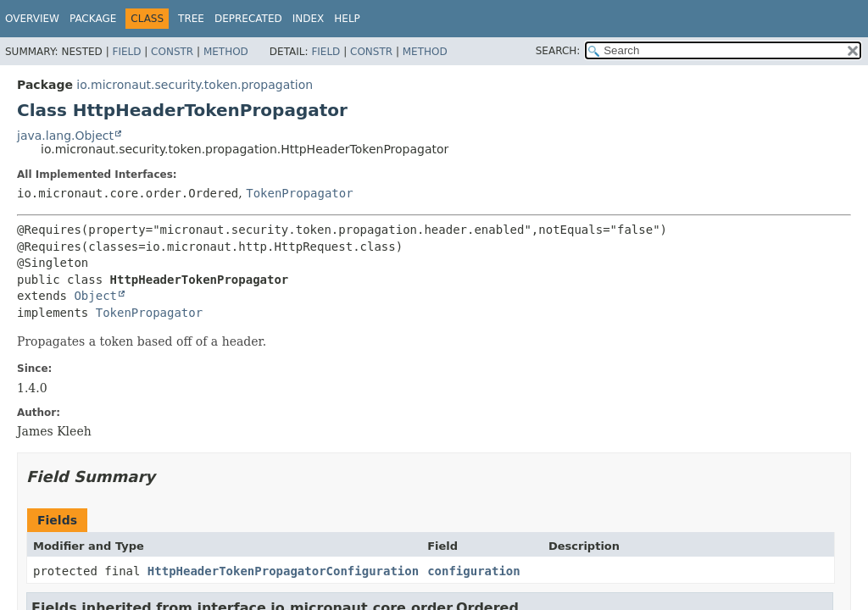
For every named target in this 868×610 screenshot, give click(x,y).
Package (93, 19)
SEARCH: (558, 51)
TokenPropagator (299, 193)
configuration (474, 571)
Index (309, 19)
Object (95, 296)
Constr (172, 52)
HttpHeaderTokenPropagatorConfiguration (283, 571)
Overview (32, 19)
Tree (191, 19)
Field (126, 52)
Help (347, 19)
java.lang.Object (65, 136)
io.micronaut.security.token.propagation (195, 85)
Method (226, 52)
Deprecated (248, 19)
